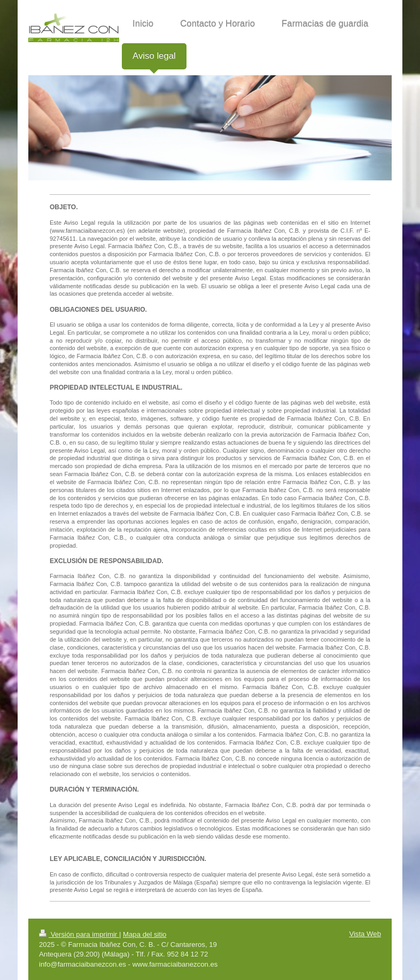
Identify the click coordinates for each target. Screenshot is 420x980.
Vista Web (365, 934)
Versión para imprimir (79, 934)
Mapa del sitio (145, 934)
